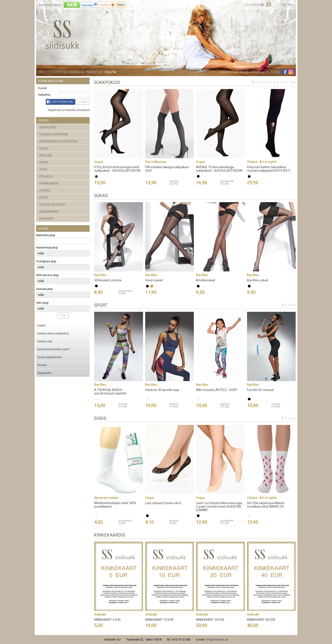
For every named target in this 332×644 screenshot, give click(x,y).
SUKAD (44, 148)
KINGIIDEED (47, 219)
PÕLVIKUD (46, 176)
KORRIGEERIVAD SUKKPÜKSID (58, 141)
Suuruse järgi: (45, 289)
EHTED (43, 197)
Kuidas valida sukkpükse (53, 333)
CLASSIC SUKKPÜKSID (54, 134)
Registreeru (55, 110)
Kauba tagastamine (49, 357)
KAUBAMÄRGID (49, 211)
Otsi (63, 316)
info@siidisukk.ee (252, 72)
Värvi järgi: (43, 303)
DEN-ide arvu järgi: (48, 275)
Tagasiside (44, 373)
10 (281, 82)
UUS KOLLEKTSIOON (52, 204)
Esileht (41, 326)
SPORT (43, 162)
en (284, 5)
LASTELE (45, 190)
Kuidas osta (45, 341)
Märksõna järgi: (46, 235)
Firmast (42, 365)
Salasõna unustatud (77, 110)
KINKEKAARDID (49, 183)
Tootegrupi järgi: (46, 261)
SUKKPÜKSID (48, 127)
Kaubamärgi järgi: (47, 247)
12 (291, 82)
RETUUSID (46, 155)
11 (286, 82)
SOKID (43, 169)
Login (83, 102)
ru (290, 5)
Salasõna (44, 95)
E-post (42, 88)
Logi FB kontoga (60, 102)
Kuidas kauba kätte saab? (54, 349)
